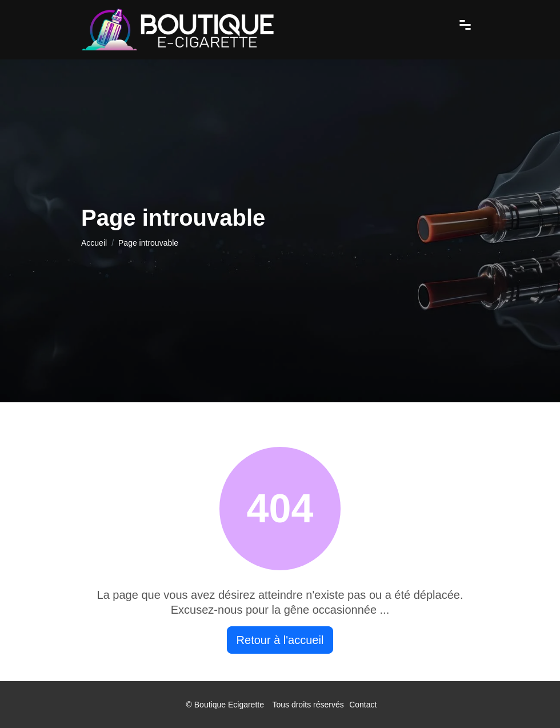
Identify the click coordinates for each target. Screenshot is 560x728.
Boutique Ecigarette (229, 705)
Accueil (94, 243)
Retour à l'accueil (280, 640)
